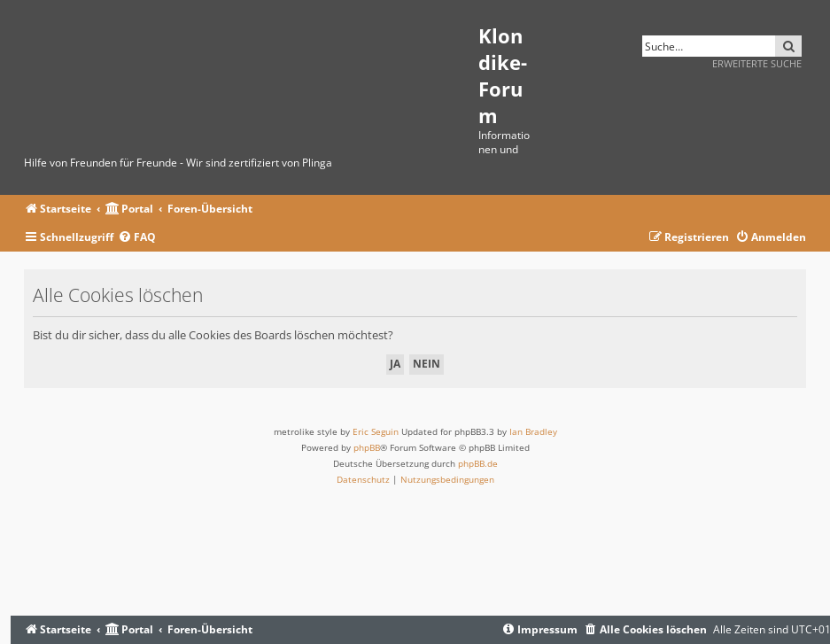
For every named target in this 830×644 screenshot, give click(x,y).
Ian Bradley (533, 431)
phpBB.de (478, 463)
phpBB (367, 447)
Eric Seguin (376, 431)
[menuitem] (137, 238)
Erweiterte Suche (757, 63)
